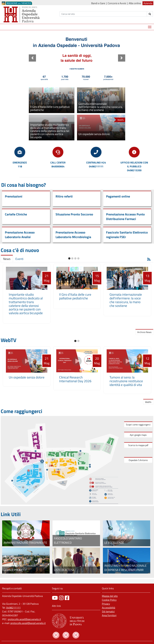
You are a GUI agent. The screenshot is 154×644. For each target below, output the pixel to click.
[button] (32, 58)
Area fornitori (109, 615)
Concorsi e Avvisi (117, 3)
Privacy (106, 604)
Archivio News (144, 332)
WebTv (148, 402)
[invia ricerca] (150, 14)
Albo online (135, 3)
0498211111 (13, 608)
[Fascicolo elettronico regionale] (76, 533)
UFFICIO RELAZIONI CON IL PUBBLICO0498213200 (134, 166)
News (7, 259)
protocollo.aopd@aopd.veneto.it (28, 623)
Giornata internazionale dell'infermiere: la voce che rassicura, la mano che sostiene (126, 300)
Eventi (19, 259)
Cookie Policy (109, 600)
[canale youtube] (55, 598)
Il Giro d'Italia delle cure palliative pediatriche (75, 296)
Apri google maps (138, 435)
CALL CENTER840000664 (58, 164)
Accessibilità (109, 608)
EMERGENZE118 (20, 164)
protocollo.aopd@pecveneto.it (24, 619)
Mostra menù (150, 26)
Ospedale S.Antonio (138, 460)
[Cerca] (103, 14)
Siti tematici (108, 611)
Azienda (148, 3)
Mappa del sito (110, 596)
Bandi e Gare (98, 3)
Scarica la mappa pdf (138, 445)
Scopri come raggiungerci (138, 425)
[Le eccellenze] (127, 533)
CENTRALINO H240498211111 (96, 164)
